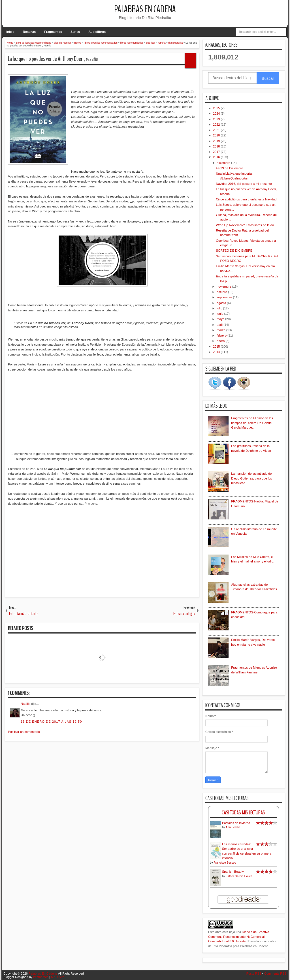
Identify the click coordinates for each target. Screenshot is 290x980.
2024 (217, 114)
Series (75, 32)
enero (221, 341)
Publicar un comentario (24, 732)
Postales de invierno (236, 823)
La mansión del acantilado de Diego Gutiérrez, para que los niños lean (251, 478)
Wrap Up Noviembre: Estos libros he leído (245, 225)
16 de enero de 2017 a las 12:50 (51, 722)
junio (220, 314)
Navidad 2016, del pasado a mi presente (244, 184)
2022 (217, 125)
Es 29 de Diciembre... (231, 168)
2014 (217, 352)
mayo (221, 319)
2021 (217, 130)
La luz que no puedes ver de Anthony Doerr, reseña (53, 59)
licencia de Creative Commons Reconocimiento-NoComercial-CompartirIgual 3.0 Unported (239, 937)
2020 (217, 135)
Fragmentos (53, 32)
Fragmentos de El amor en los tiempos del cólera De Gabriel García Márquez (252, 423)
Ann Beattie (233, 827)
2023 (217, 119)
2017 (217, 152)
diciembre (224, 163)
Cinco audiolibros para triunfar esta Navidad (246, 199)
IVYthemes (41, 977)
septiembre (225, 297)
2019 (217, 141)
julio (220, 308)
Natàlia (25, 704)
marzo (221, 330)
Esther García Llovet (239, 876)
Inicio (10, 32)
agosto (222, 303)
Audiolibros (97, 32)
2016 (217, 157)
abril (220, 325)
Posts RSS (254, 973)
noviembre (224, 286)
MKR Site (57, 977)
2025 (217, 108)
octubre (222, 292)
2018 (217, 146)
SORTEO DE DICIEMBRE (234, 251)
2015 (217, 346)
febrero (222, 335)
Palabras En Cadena (145, 9)
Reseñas (29, 32)
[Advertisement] (102, 551)
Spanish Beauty (233, 872)
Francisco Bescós (225, 863)
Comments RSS (275, 973)
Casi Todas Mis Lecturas (243, 813)
